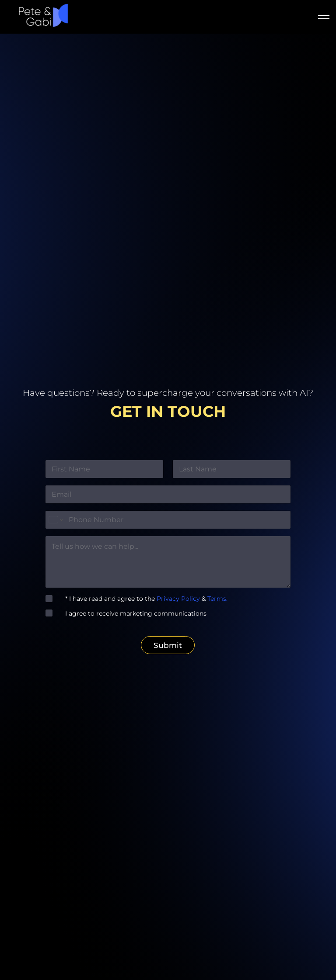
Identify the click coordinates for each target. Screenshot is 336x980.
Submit (168, 646)
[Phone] (168, 521)
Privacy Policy (179, 599)
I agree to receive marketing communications (132, 614)
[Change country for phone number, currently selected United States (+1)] (55, 521)
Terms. (217, 599)
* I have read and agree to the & (143, 599)
